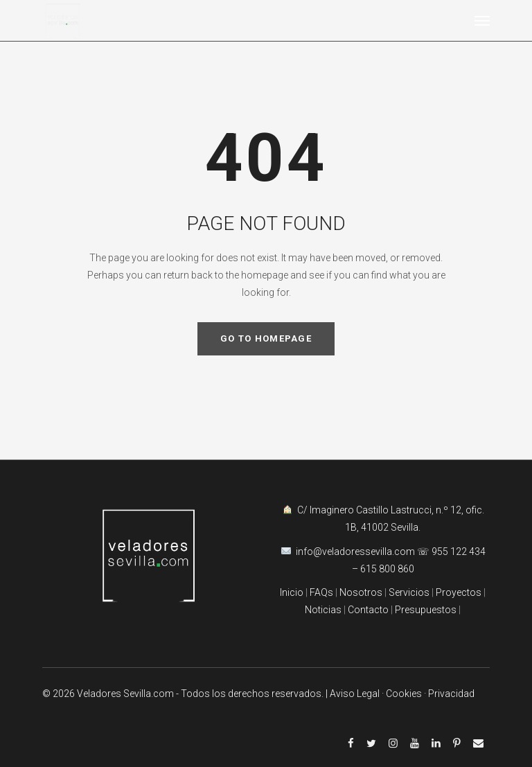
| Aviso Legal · (356, 694)
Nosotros (361, 592)
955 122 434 (459, 552)
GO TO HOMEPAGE (266, 338)
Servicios (410, 592)
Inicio (292, 592)
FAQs (321, 592)
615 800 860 (387, 569)
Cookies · (407, 694)
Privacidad (451, 694)
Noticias (323, 610)
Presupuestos (426, 610)
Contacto (368, 610)
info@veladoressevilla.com (356, 552)
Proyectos (458, 592)
